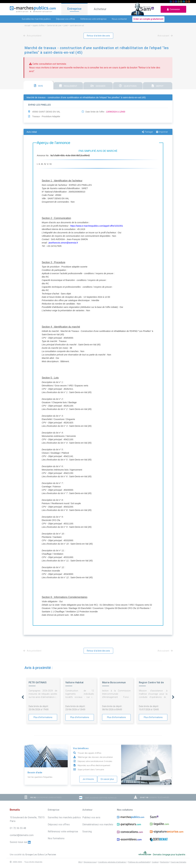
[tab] (39, 85)
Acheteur (100, 9)
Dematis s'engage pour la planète (169, 855)
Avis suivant (165, 36)
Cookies (155, 862)
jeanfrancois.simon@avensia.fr (63, 243)
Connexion (173, 9)
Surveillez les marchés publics (36, 19)
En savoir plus (107, 779)
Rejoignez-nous (90, 862)
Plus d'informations (43, 717)
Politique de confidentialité (139, 862)
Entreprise (74, 9)
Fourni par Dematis (178, 862)
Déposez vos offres (66, 19)
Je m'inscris (88, 779)
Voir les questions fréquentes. (40, 777)
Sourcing (87, 832)
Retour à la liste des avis (98, 36)
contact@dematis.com (22, 835)
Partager (147, 132)
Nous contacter (119, 19)
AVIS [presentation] (38, 86)
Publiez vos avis (91, 817)
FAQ (80, 862)
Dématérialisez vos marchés (98, 824)
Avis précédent (33, 36)
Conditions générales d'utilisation (112, 862)
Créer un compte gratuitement (148, 19)
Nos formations (56, 838)
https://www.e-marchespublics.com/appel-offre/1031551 (97, 226)
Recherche (164, 862)
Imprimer (162, 132)
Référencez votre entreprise (93, 19)
